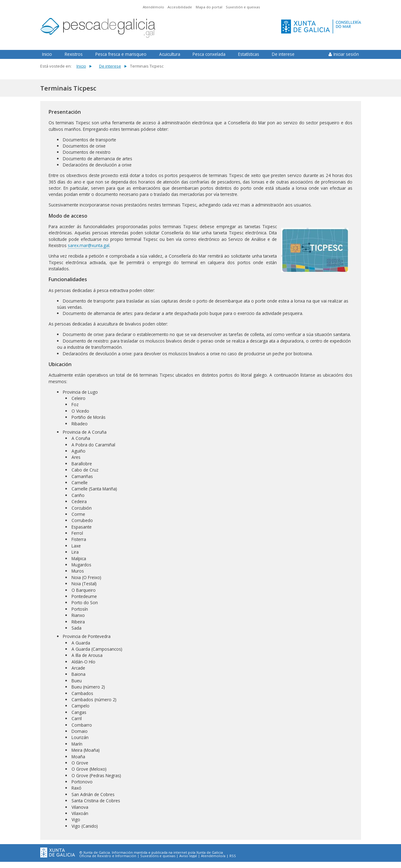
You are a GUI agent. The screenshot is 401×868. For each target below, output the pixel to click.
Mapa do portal (209, 7)
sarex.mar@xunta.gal (89, 245)
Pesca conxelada (209, 54)
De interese (283, 54)
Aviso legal (188, 856)
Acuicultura (170, 54)
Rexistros (74, 54)
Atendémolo (153, 7)
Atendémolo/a (213, 856)
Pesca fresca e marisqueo (121, 54)
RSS (233, 856)
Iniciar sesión (346, 54)
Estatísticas (249, 54)
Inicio (47, 54)
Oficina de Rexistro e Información (108, 856)
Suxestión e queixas (243, 7)
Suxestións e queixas (158, 856)
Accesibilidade (180, 7)
